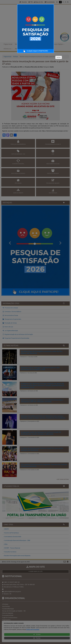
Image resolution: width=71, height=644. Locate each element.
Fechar (59, 57)
